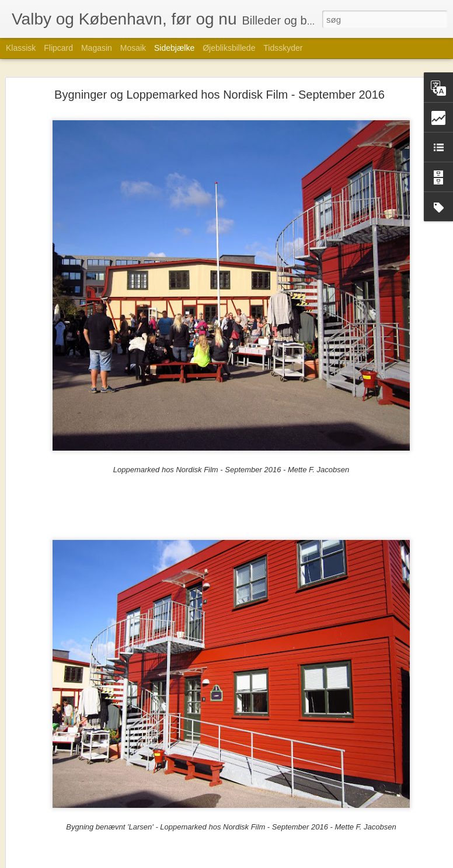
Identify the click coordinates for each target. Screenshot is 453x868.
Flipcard (58, 48)
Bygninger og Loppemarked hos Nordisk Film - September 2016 (219, 92)
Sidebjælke (174, 48)
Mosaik (133, 48)
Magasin (97, 48)
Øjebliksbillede (229, 48)
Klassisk (21, 48)
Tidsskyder (283, 48)
